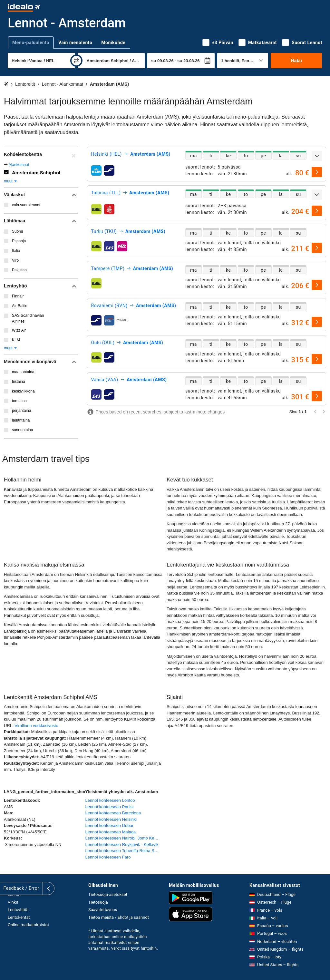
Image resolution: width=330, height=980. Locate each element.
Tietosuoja (98, 902)
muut (11, 181)
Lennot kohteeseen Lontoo (110, 800)
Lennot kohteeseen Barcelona (113, 813)
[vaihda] (76, 61)
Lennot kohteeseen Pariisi (110, 807)
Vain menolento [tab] (75, 43)
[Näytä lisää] (317, 156)
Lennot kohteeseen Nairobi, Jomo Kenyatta (125, 838)
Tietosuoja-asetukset (108, 894)
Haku (296, 61)
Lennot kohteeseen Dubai (109, 825)
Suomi (17, 231)
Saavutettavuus (103, 910)
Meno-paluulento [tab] (31, 43)
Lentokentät (19, 917)
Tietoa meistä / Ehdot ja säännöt (119, 917)
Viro (15, 260)
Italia (16, 251)
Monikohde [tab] (113, 43)
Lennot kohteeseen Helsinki (111, 819)
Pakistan (19, 270)
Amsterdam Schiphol (36, 173)
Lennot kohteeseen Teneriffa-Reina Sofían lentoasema (125, 851)
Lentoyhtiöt (18, 910)
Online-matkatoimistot (28, 925)
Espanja (19, 241)
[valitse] (317, 172)
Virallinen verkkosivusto (36, 726)
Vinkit (13, 902)
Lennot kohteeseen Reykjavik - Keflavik (122, 844)
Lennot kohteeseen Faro (108, 857)
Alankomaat (19, 165)
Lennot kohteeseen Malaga (111, 832)
